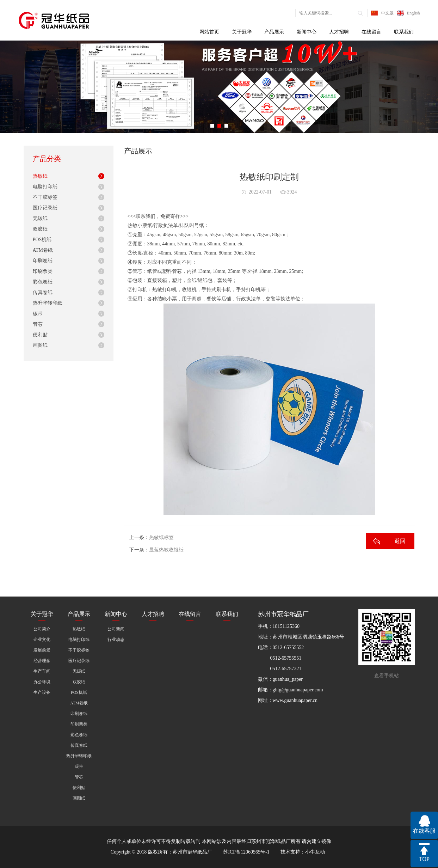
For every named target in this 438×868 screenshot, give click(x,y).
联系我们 (404, 32)
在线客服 (424, 831)
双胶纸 (40, 229)
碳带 (38, 314)
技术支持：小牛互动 (303, 852)
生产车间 (42, 671)
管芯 (38, 324)
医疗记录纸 (45, 208)
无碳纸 (40, 218)
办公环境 (42, 682)
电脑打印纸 (45, 187)
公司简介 (42, 629)
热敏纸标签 (161, 537)
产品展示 (274, 32)
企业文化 (42, 640)
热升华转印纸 (48, 303)
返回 (400, 541)
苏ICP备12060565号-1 (246, 852)
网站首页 (209, 32)
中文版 (387, 13)
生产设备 (42, 692)
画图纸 (40, 345)
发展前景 (42, 650)
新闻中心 (307, 32)
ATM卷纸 (43, 250)
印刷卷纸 (43, 261)
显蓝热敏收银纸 (166, 550)
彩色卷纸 (43, 282)
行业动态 (116, 640)
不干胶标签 (45, 197)
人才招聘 (339, 32)
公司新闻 (116, 629)
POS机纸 (42, 240)
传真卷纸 (43, 292)
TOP (424, 859)
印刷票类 (43, 271)
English (414, 13)
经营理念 (42, 661)
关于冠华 (242, 32)
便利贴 (40, 335)
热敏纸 (40, 176)
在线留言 (371, 32)
